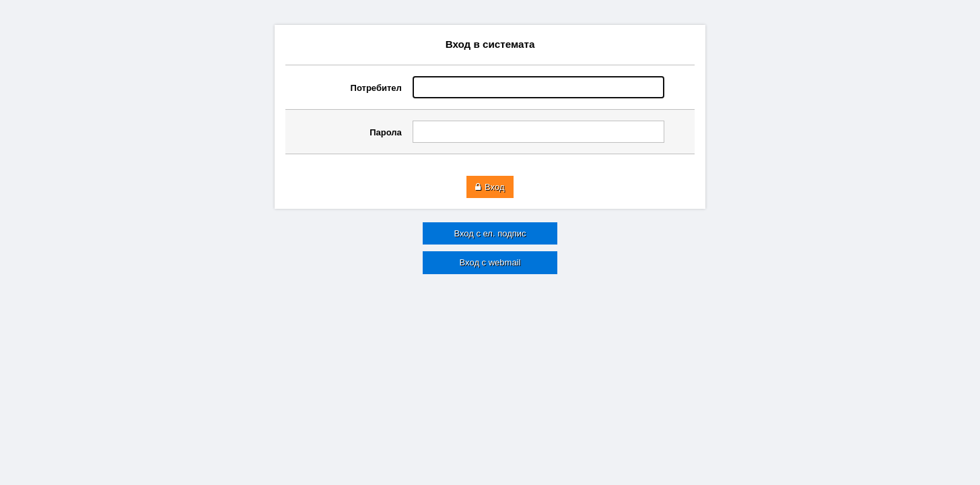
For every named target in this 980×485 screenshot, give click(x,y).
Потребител (376, 88)
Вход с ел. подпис (490, 233)
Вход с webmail (490, 262)
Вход (490, 187)
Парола (386, 132)
